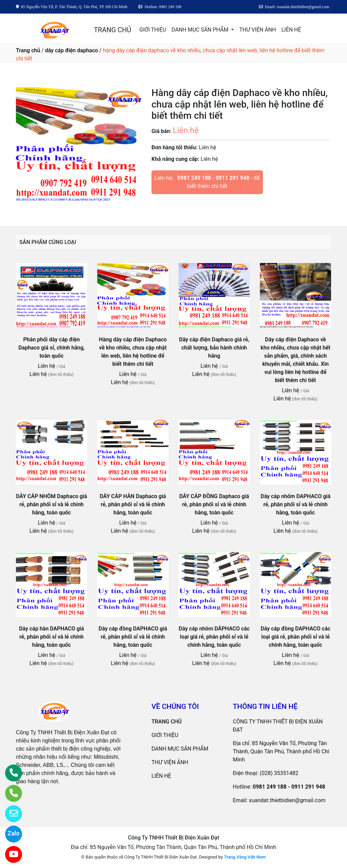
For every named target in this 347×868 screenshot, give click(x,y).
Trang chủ (28, 50)
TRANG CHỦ (113, 30)
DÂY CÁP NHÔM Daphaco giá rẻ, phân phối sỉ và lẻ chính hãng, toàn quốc (52, 504)
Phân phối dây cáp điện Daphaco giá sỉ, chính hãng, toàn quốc (52, 348)
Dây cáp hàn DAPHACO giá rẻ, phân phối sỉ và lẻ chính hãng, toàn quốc (52, 637)
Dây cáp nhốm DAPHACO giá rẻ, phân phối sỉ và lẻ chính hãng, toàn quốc (295, 504)
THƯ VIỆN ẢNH (258, 30)
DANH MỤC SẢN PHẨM (201, 30)
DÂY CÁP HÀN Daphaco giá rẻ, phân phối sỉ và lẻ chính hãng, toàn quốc (133, 504)
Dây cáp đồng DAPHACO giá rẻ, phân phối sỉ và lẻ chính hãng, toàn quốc (133, 637)
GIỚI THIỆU (153, 30)
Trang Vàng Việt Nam (245, 857)
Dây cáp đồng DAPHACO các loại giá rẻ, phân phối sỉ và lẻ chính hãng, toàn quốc (295, 637)
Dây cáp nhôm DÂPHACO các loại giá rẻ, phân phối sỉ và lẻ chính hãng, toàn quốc (214, 637)
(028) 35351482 (279, 773)
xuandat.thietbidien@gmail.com (287, 800)
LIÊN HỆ (291, 30)
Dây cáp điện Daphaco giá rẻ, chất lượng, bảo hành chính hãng (214, 348)
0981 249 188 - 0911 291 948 (213, 178)
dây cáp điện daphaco (72, 50)
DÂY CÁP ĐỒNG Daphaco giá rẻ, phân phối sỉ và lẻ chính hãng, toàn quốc (214, 504)
